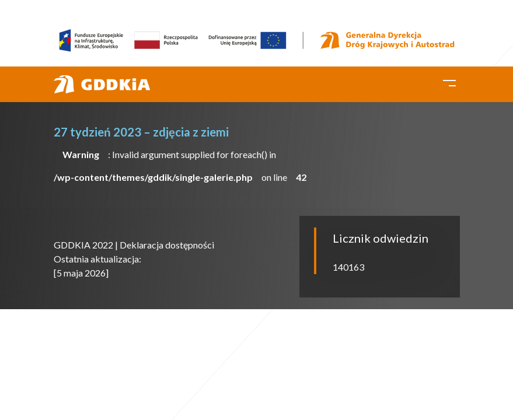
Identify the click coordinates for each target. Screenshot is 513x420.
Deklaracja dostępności (167, 245)
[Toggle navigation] (449, 82)
